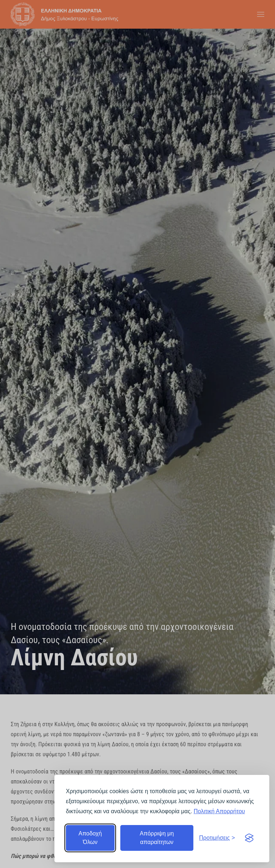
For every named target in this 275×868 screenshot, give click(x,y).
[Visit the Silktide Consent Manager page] (249, 838)
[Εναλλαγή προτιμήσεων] (217, 838)
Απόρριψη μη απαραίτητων (157, 838)
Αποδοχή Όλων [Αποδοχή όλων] (90, 838)
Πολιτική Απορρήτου (219, 811)
